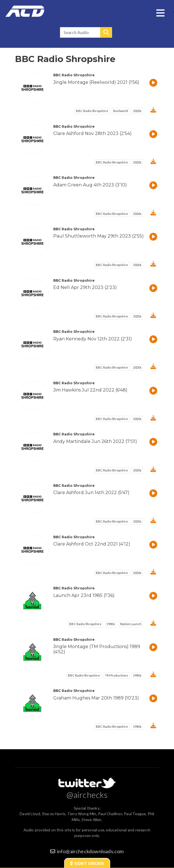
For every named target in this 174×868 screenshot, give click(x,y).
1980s (111, 624)
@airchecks (87, 795)
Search (106, 32)
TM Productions (117, 675)
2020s (137, 111)
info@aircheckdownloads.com (90, 851)
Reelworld (121, 111)
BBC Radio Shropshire (92, 111)
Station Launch (131, 624)
